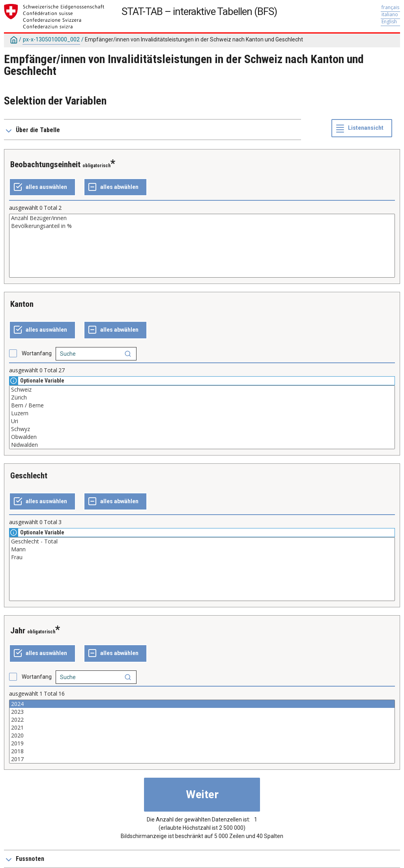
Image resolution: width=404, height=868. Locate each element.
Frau (202, 557)
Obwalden (202, 437)
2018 (202, 751)
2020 (202, 735)
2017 (202, 759)
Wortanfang (37, 353)
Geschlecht (29, 476)
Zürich (202, 398)
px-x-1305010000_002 (51, 39)
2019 (202, 743)
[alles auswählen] (42, 187)
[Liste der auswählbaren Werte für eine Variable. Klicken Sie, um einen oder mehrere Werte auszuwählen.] (202, 246)
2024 (202, 704)
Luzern (202, 413)
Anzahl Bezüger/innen (202, 218)
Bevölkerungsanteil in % (202, 226)
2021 (202, 728)
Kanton (22, 304)
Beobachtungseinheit (45, 164)
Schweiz (202, 390)
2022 (202, 720)
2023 (202, 712)
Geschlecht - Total (202, 541)
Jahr (18, 631)
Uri (202, 421)
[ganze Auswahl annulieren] (115, 187)
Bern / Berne (202, 405)
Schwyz (202, 429)
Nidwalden (202, 445)
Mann (202, 549)
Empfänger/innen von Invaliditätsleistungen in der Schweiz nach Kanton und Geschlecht (194, 39)
